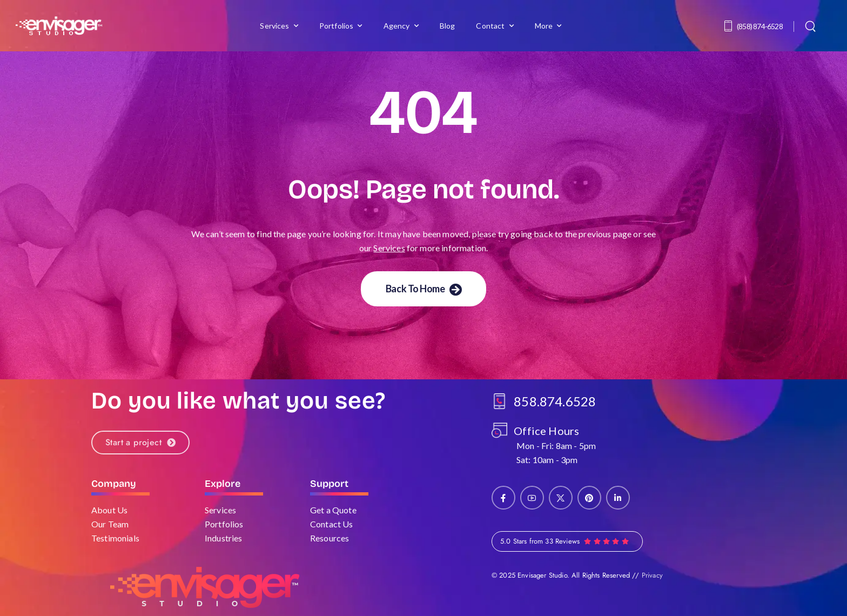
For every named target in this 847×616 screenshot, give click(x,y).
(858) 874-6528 (760, 26)
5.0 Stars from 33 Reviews (540, 541)
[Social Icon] (503, 498)
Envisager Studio (542, 575)
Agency (397, 26)
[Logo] (59, 26)
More (544, 26)
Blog (448, 26)
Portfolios (337, 26)
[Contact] (730, 26)
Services (274, 26)
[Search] (812, 26)
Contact (490, 26)
